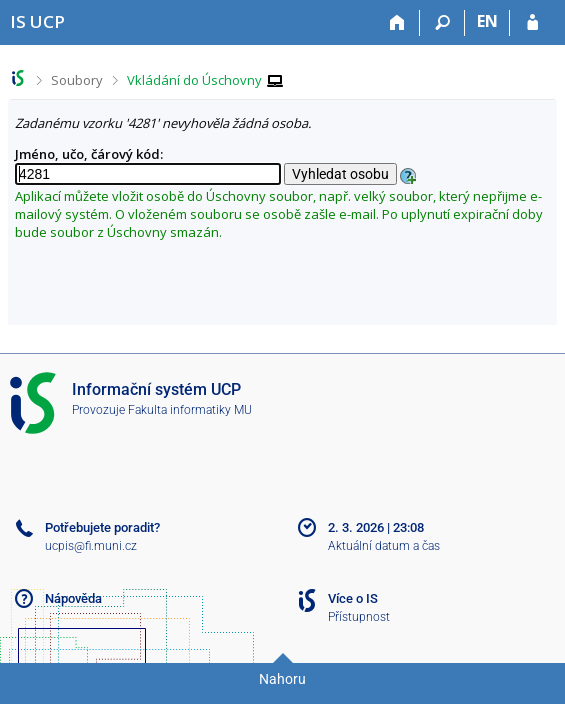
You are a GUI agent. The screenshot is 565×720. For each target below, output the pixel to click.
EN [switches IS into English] (487, 21)
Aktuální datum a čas (384, 546)
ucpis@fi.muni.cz (91, 546)
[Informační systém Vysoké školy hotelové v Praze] (37, 21)
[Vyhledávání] (442, 23)
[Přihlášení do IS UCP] (532, 23)
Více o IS (353, 598)
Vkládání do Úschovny (194, 80)
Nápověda (73, 598)
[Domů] (397, 23)
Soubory (77, 80)
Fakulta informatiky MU (190, 410)
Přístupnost (359, 617)
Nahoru (282, 679)
